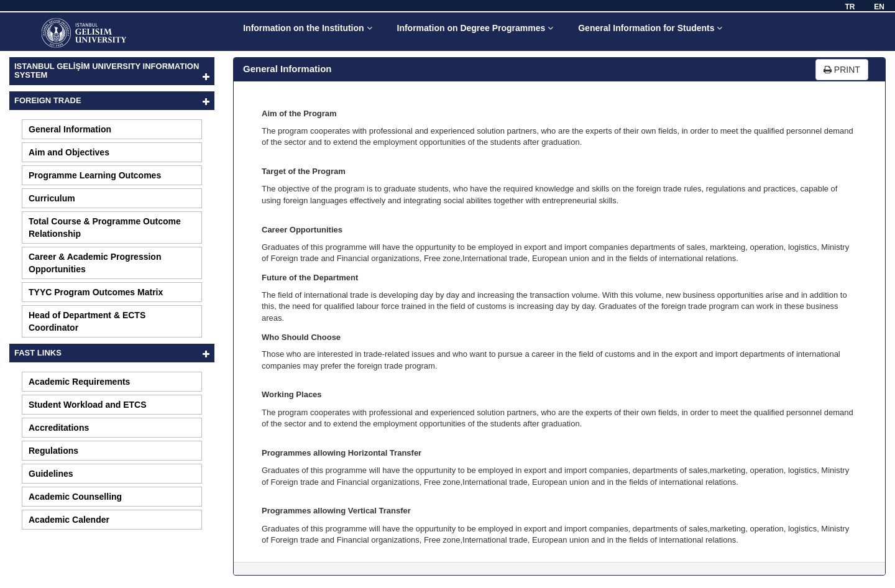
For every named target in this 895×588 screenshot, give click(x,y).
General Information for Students (650, 28)
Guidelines (51, 474)
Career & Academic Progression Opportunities (95, 263)
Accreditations (59, 428)
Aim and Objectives (69, 152)
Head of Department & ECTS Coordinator (87, 321)
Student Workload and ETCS (88, 405)
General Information (70, 129)
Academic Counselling (75, 497)
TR (850, 7)
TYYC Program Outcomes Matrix (96, 292)
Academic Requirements (79, 382)
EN (879, 7)
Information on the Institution (307, 28)
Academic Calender (69, 520)
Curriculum (52, 198)
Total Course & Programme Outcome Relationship (105, 227)
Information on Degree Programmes (475, 28)
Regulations (53, 451)
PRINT (842, 70)
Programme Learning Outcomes (95, 175)
